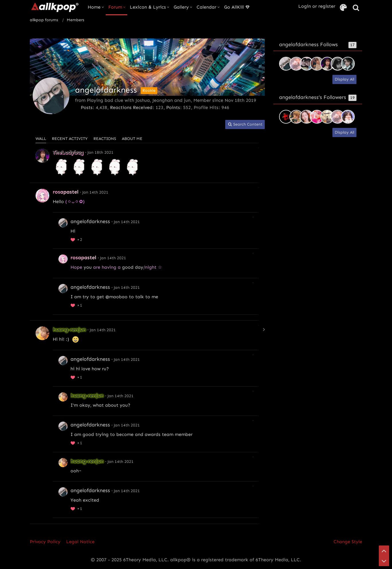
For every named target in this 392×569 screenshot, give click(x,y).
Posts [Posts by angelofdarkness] (87, 107)
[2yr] (348, 64)
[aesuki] (296, 117)
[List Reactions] (77, 239)
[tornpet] (317, 64)
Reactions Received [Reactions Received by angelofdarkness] (131, 107)
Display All (344, 79)
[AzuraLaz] (307, 64)
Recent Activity (70, 139)
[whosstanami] (327, 117)
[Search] (356, 8)
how (96, 369)
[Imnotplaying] (317, 117)
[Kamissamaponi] (348, 117)
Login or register (317, 6)
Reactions (105, 139)
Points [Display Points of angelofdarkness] (173, 107)
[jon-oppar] (307, 117)
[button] (245, 125)
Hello (58, 201)
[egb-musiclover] (286, 117)
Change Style (348, 542)
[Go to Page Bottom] (384, 561)
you (88, 267)
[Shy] (338, 64)
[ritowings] (296, 64)
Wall (41, 139)
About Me (132, 139)
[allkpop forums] (55, 7)
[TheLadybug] (327, 64)
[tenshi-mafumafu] (286, 64)
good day (133, 267)
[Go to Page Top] (384, 551)
